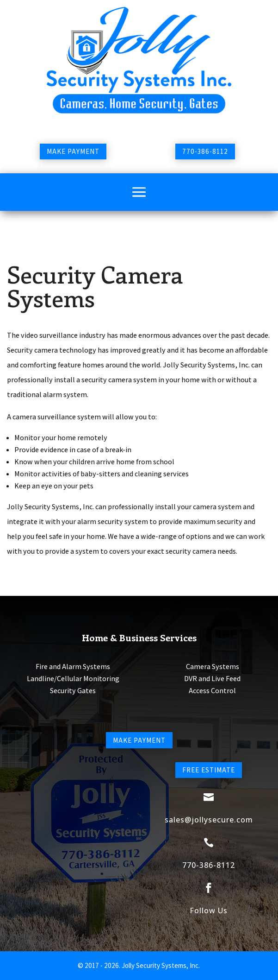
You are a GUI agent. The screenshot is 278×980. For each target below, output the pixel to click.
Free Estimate (209, 770)
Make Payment (73, 151)
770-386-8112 (205, 151)
